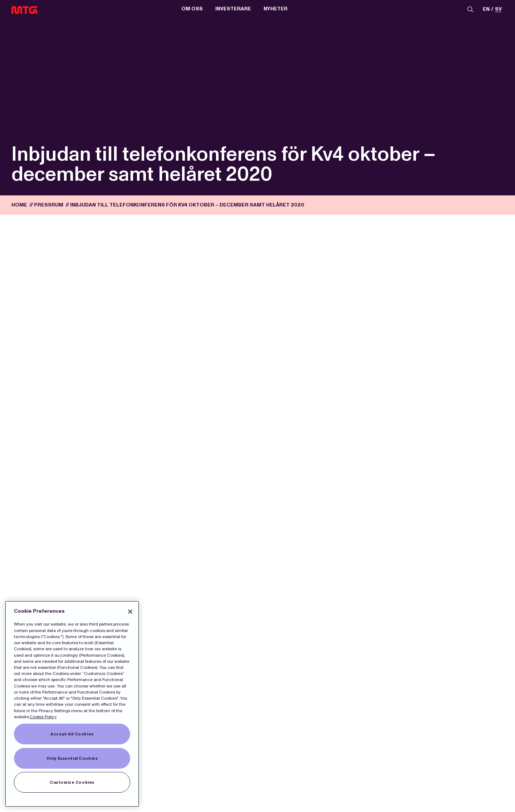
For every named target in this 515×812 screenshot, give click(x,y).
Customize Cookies (72, 782)
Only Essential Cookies (72, 758)
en (486, 9)
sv (498, 9)
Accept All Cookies (72, 734)
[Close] (130, 612)
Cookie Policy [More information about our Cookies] (43, 717)
